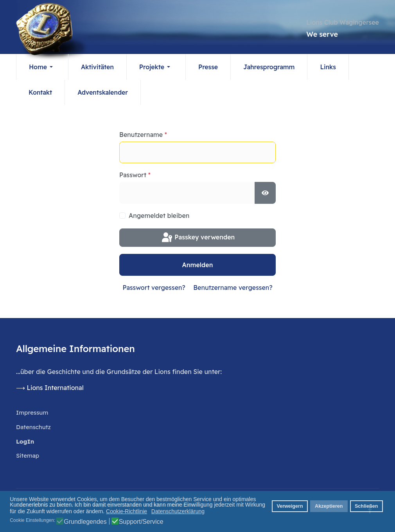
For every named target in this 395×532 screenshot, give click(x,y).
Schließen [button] (366, 506)
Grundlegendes (85, 522)
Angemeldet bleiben (159, 216)
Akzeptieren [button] (329, 506)
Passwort (135, 175)
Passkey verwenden (198, 238)
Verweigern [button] (290, 506)
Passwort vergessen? (154, 288)
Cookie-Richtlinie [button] (127, 511)
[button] (42, 67)
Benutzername (143, 135)
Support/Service (141, 522)
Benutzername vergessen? (233, 288)
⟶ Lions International (51, 388)
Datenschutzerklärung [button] (178, 511)
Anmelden (198, 265)
